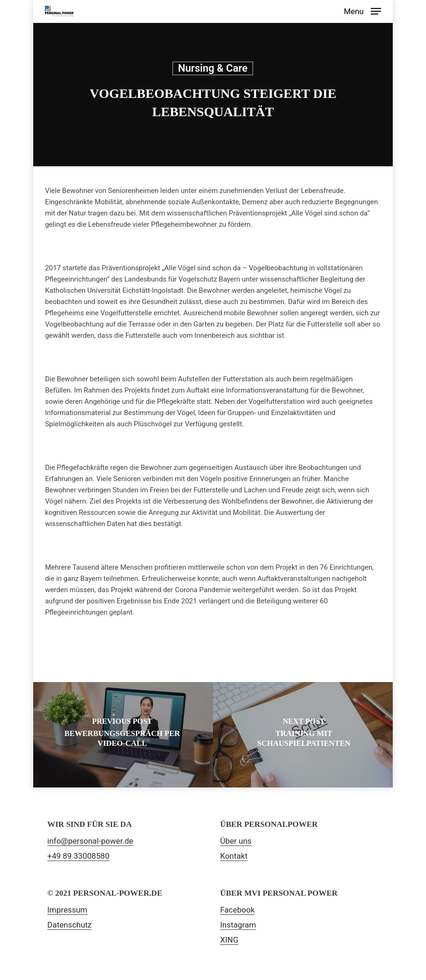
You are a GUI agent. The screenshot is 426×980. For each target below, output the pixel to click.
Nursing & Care (213, 68)
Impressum (67, 910)
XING (229, 940)
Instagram (238, 925)
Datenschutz (70, 925)
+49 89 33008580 (78, 856)
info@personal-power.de (90, 841)
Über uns (236, 841)
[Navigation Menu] (362, 11)
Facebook (237, 910)
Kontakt (234, 856)
